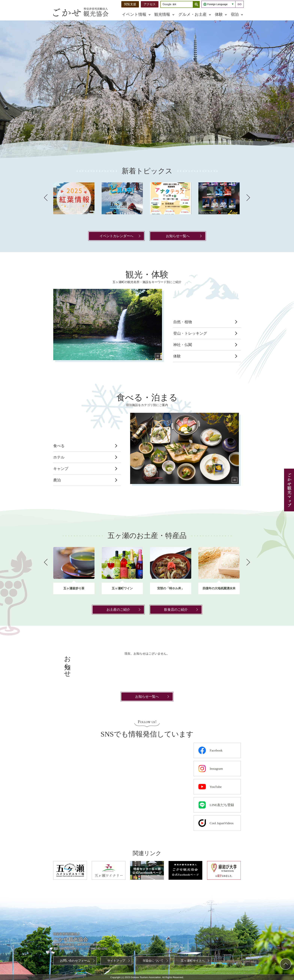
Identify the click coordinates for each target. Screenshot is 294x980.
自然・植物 (183, 322)
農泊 (57, 480)
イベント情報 (134, 14)
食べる (59, 446)
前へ (46, 198)
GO (240, 4)
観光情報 (162, 14)
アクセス (150, 4)
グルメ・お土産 (192, 14)
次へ (248, 198)
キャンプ (61, 469)
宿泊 (235, 14)
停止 (290, 134)
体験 (219, 14)
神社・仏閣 (183, 345)
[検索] (178, 4)
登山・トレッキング (190, 333)
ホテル (59, 457)
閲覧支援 (130, 4)
